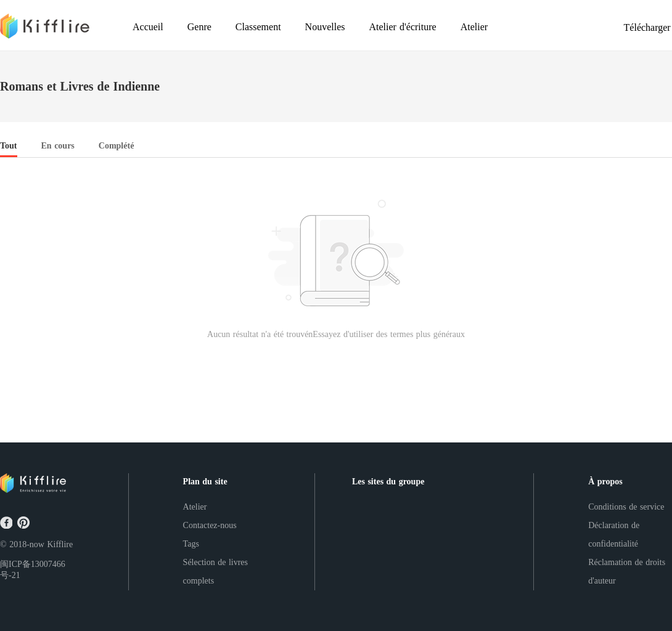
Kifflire (60, 544)
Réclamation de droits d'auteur (627, 572)
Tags (191, 544)
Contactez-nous (210, 525)
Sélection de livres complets (215, 572)
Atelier (195, 507)
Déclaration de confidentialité (614, 535)
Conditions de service (626, 507)
